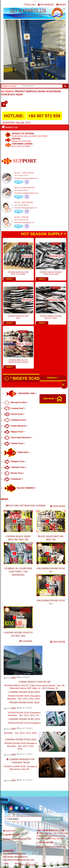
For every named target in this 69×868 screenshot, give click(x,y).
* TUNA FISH (17, 452)
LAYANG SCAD (45, 91)
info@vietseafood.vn (55, 847)
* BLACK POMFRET (20, 488)
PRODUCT (20, 91)
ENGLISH (30, 5)
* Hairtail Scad (14, 443)
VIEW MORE (49, 399)
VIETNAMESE (46, 5)
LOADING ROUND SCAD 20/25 (24, 692)
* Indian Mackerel (16, 426)
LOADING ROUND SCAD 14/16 (21, 739)
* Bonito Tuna (14, 473)
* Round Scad (14, 414)
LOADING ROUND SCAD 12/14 (24, 719)
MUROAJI (31, 91)
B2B (13, 678)
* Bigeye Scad (14, 432)
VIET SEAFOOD (28, 865)
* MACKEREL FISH (21, 393)
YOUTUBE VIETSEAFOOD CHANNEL (26, 506)
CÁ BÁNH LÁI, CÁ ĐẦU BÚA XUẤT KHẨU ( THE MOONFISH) (18, 572)
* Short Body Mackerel (18, 438)
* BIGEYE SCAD (34, 381)
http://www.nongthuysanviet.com (19, 860)
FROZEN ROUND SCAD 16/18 (24, 703)
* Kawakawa (13, 479)
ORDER (61, 5)
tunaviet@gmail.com (21, 839)
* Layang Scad (15, 408)
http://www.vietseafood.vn (15, 857)
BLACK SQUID (15, 94)
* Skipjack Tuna (15, 461)
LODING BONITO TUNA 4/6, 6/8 (34, 682)
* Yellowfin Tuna (15, 467)
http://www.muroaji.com (14, 854)
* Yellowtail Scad (16, 420)
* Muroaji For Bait (16, 402)
